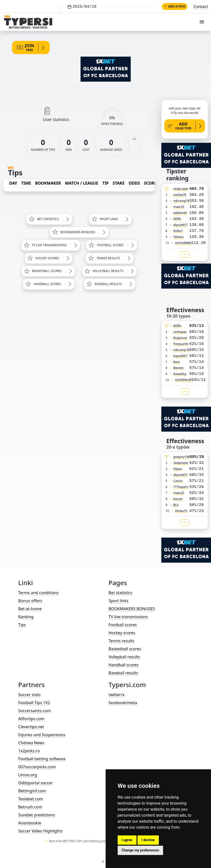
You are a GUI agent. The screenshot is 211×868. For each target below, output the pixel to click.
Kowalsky (180, 374)
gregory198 (182, 457)
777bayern (181, 487)
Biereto (179, 368)
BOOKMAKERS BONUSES (132, 609)
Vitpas (178, 469)
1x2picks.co (29, 751)
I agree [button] (127, 840)
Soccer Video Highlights (41, 831)
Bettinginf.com (32, 791)
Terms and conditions (39, 593)
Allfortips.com (31, 719)
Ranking (26, 617)
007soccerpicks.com (37, 767)
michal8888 (183, 243)
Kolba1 (178, 231)
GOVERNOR (183, 380)
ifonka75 (181, 511)
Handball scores (124, 665)
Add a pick (175, 6)
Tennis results (122, 641)
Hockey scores (122, 633)
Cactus (178, 481)
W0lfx (177, 219)
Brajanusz (180, 338)
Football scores (123, 625)
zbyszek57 (181, 225)
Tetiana (179, 237)
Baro (177, 362)
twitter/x (117, 695)
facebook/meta (123, 703)
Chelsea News (31, 743)
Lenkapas (180, 332)
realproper (181, 189)
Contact (201, 7)
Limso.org (28, 775)
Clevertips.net (31, 727)
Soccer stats (29, 695)
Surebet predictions (37, 815)
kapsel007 (181, 356)
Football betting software (42, 759)
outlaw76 (180, 195)
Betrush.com (30, 807)
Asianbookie (30, 823)
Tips (22, 625)
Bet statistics (121, 593)
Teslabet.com (31, 799)
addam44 (180, 213)
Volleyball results (124, 657)
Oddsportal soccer (36, 783)
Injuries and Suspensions (42, 735)
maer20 (179, 207)
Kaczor (178, 499)
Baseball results (123, 673)
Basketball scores (125, 649)
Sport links (119, 601)
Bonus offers (30, 601)
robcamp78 (181, 201)
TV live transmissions (128, 617)
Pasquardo (181, 344)
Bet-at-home (30, 609)
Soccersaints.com (35, 711)
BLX (176, 505)
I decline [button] (148, 840)
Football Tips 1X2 (34, 703)
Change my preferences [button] (140, 850)
